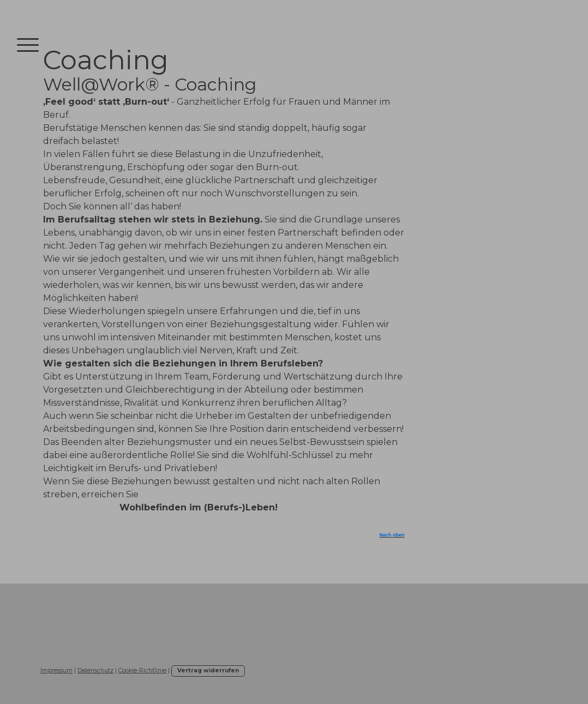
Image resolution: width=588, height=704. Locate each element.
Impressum (56, 670)
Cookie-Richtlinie (142, 670)
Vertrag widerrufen (208, 670)
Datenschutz (95, 670)
